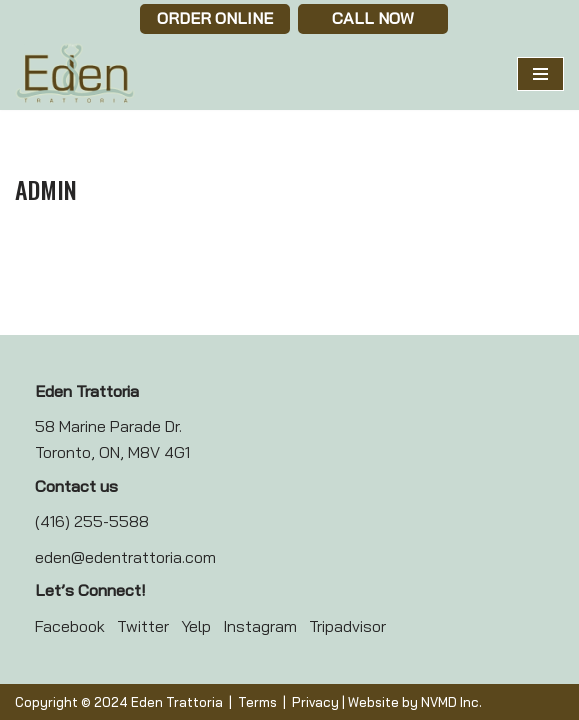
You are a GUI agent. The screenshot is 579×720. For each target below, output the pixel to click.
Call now (373, 18)
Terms (257, 702)
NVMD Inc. (451, 702)
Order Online (215, 18)
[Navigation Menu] (540, 74)
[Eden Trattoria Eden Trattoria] (75, 74)
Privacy (315, 702)
